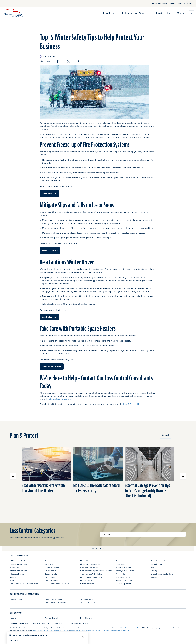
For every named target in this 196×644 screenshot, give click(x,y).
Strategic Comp (157, 564)
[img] (13, 13)
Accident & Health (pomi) (19, 564)
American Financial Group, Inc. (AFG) (127, 628)
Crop (47, 561)
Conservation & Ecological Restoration (24, 584)
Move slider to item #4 (88, 507)
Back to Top (98, 548)
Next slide (183, 476)
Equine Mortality (51, 574)
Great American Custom (89, 567)
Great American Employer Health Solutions (96, 571)
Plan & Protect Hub (132, 404)
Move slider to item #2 (50, 507)
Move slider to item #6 (127, 507)
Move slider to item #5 (108, 507)
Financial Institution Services (91, 564)
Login (188, 3)
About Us (13, 618)
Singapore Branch (87, 599)
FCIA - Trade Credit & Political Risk (58, 584)
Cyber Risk (49, 564)
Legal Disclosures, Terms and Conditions (47, 630)
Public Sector (121, 574)
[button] (83, 637)
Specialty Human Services (160, 561)
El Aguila (13, 603)
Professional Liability (123, 567)
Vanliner (154, 577)
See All (165, 435)
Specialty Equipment (123, 584)
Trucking (154, 571)
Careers (169, 3)
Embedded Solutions (53, 567)
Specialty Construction (124, 580)
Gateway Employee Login (121, 630)
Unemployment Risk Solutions (162, 574)
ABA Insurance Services (19, 561)
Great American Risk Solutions (91, 574)
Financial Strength (52, 618)
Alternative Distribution (18, 571)
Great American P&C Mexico (55, 603)
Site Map (107, 630)
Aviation (13, 577)
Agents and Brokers (156, 3)
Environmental (50, 571)
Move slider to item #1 (30, 507)
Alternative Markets (17, 574)
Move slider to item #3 (69, 507)
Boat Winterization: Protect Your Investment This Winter (43, 488)
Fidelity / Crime (86, 561)
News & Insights (86, 618)
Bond (12, 580)
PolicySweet (120, 564)
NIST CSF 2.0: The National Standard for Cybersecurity (97, 488)
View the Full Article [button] (52, 366)
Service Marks (87, 630)
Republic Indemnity (123, 577)
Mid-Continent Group (88, 580)
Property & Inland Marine (125, 571)
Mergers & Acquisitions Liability (92, 577)
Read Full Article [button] (50, 251)
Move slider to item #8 (166, 507)
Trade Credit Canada (88, 603)
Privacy (66, 630)
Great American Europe (54, 599)
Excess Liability (51, 577)
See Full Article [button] (49, 193)
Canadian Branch (16, 599)
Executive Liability (52, 580)
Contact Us (178, 3)
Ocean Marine (121, 561)
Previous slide (13, 476)
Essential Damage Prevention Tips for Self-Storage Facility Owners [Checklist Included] (147, 491)
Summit (154, 567)
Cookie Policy (75, 630)
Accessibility (98, 630)
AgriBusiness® (15, 567)
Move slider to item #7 (146, 507)
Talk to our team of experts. (59, 399)
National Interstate (87, 584)
